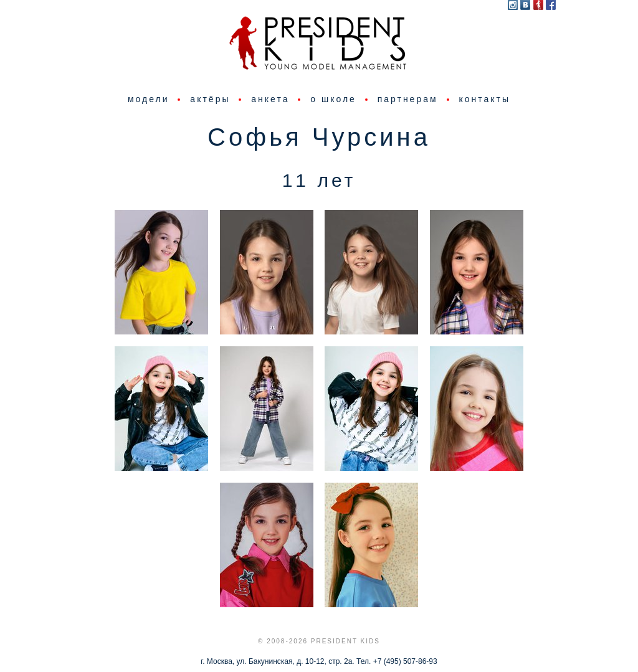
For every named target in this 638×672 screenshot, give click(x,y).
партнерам (408, 99)
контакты (484, 99)
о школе (333, 99)
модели (149, 99)
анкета (270, 99)
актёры (210, 99)
